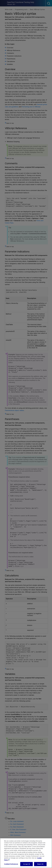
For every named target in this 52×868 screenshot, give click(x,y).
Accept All (27, 866)
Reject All (40, 866)
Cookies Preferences (11, 866)
